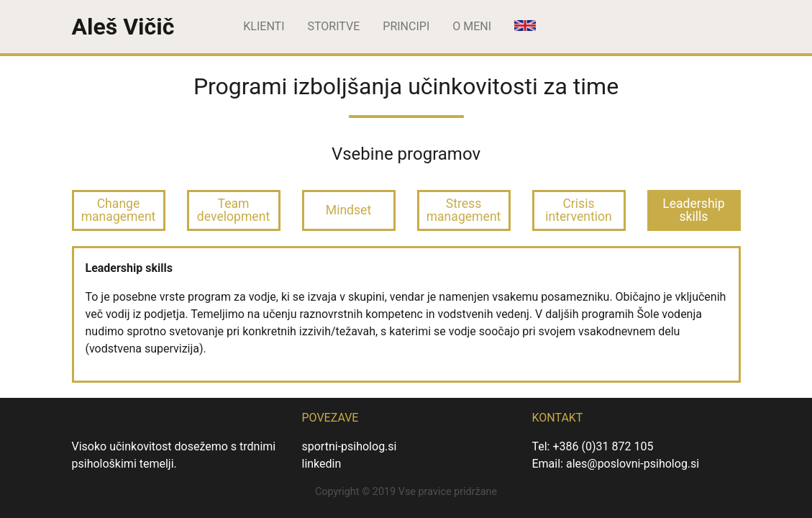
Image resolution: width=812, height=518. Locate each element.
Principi (406, 26)
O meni (472, 26)
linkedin (321, 464)
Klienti (264, 26)
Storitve (334, 26)
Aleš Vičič (123, 27)
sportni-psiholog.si (349, 446)
